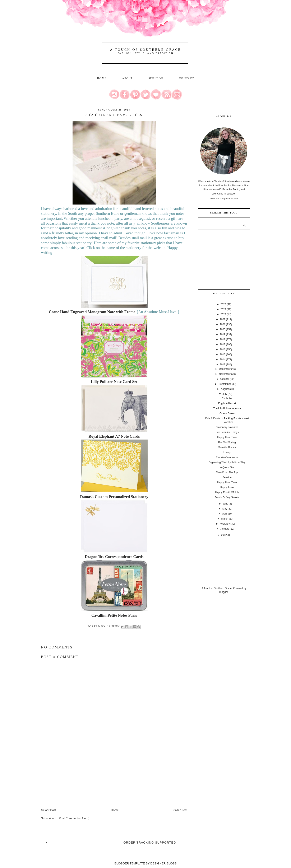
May (225, 509)
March (225, 519)
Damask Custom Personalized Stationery (114, 497)
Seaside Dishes (227, 447)
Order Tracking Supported (150, 843)
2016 (223, 349)
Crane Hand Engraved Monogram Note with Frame (92, 312)
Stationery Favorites (227, 427)
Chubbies (227, 398)
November (225, 374)
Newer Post (48, 810)
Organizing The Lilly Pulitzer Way (227, 462)
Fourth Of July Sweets (227, 497)
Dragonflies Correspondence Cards (114, 557)
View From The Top (227, 472)
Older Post (180, 810)
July (225, 394)
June (225, 504)
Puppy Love (227, 487)
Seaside (227, 477)
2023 (223, 314)
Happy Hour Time (227, 437)
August (225, 389)
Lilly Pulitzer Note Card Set (114, 382)
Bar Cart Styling (227, 442)
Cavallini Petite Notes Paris (114, 615)
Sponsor (156, 79)
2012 (224, 535)
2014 (223, 360)
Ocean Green (227, 413)
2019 (223, 334)
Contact (187, 79)
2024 (223, 309)
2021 (223, 324)
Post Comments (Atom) (74, 818)
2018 (223, 339)
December (225, 369)
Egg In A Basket (227, 403)
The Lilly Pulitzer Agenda (227, 408)
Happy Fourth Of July (227, 492)
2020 (223, 329)
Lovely (227, 452)
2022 (223, 319)
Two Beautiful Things (227, 432)
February (225, 524)
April (225, 514)
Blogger (224, 592)
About (128, 79)
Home (102, 79)
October (225, 379)
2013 (223, 365)
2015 (223, 355)
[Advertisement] (72, 779)
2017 (223, 344)
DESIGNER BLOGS (163, 863)
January (225, 529)
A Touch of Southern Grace (145, 50)
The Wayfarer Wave (227, 457)
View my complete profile (224, 199)
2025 (223, 304)
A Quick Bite (227, 467)
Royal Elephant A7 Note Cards (114, 436)
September (225, 384)
